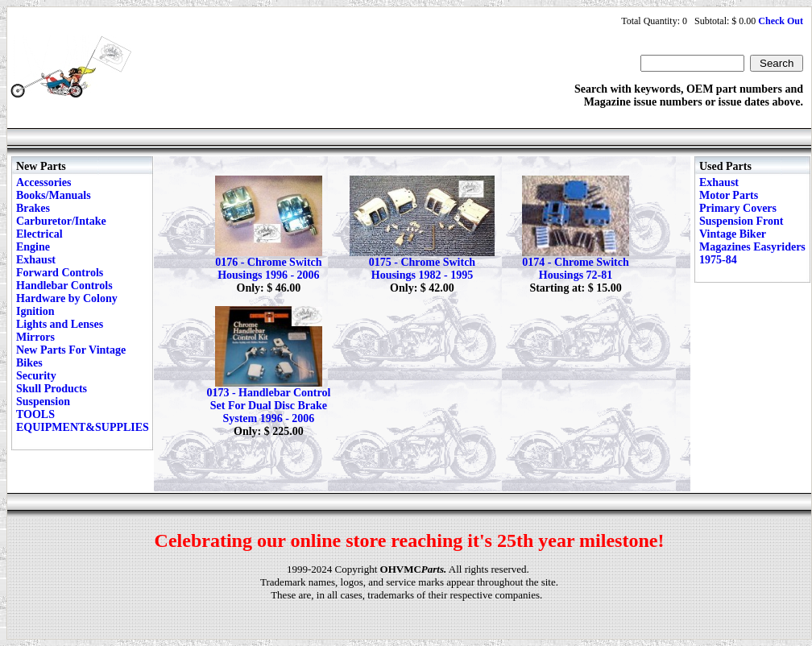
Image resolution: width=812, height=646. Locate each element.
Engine (33, 247)
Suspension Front (741, 221)
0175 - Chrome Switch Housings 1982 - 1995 (422, 269)
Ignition (35, 311)
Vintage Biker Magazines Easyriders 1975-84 (752, 247)
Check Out (781, 21)
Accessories (43, 182)
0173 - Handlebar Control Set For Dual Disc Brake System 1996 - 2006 (268, 406)
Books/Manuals (54, 195)
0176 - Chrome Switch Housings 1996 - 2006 (268, 269)
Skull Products (52, 389)
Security (36, 376)
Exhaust (36, 260)
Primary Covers (738, 208)
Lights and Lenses (60, 324)
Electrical (39, 234)
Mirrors (35, 337)
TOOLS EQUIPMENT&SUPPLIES (83, 421)
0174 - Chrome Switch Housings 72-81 (575, 269)
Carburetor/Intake (61, 221)
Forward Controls (60, 273)
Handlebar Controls (64, 286)
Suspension (43, 402)
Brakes (33, 208)
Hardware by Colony (67, 298)
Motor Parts (729, 195)
